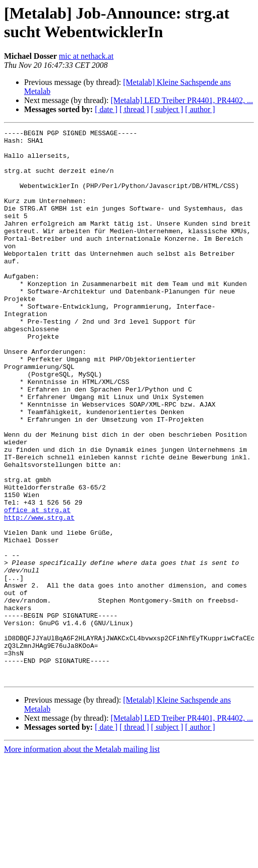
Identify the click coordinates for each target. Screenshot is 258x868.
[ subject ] (167, 109)
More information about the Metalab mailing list (82, 859)
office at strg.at (37, 587)
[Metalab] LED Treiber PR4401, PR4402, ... (182, 100)
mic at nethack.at (86, 56)
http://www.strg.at (39, 596)
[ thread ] (134, 109)
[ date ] (106, 109)
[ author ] (200, 109)
